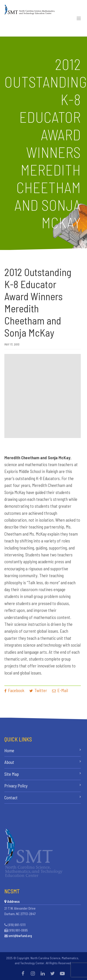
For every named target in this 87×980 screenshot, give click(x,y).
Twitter (38, 690)
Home (9, 750)
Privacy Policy (16, 786)
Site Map (12, 774)
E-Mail (60, 690)
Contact (11, 798)
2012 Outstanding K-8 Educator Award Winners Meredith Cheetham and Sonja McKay (38, 302)
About (9, 762)
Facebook (14, 690)
